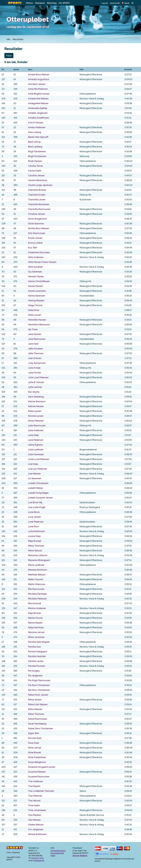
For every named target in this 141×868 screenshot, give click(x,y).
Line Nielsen (34, 473)
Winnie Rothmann (37, 834)
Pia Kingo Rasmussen (39, 680)
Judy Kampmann (37, 363)
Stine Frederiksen (37, 757)
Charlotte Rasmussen (39, 209)
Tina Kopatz (34, 786)
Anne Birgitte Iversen (39, 94)
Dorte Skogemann (37, 219)
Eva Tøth (33, 247)
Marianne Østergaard (39, 560)
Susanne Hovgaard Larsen (42, 767)
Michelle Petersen (37, 598)
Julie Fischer (35, 372)
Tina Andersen (35, 781)
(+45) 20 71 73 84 (37, 858)
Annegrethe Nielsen (38, 103)
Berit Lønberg (35, 146)
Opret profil (115, 3)
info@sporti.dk (39, 860)
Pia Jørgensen (35, 675)
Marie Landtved (36, 565)
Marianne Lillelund (38, 555)
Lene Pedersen (36, 440)
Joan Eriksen (35, 358)
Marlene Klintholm (38, 570)
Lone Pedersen (36, 522)
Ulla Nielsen (34, 820)
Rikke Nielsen (35, 709)
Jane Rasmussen (37, 339)
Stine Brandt (34, 752)
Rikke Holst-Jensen (38, 695)
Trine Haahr (34, 805)
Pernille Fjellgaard (38, 651)
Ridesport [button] (40, 3)
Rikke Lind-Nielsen (38, 704)
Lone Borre (34, 512)
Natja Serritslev (36, 627)
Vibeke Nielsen (36, 824)
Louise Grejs (34, 536)
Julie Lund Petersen (38, 377)
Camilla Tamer (36, 166)
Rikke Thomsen (36, 714)
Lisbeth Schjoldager (38, 493)
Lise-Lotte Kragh (37, 507)
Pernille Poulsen (36, 666)
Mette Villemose (37, 584)
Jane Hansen (35, 334)
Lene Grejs (33, 435)
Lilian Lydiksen (36, 449)
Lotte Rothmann (36, 531)
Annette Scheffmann (39, 118)
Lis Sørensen (35, 478)
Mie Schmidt (35, 603)
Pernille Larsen (36, 661)
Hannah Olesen (36, 276)
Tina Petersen (35, 796)
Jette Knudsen (35, 348)
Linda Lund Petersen (39, 459)
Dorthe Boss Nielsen (39, 228)
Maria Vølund (35, 550)
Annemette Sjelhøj (38, 108)
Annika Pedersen (37, 127)
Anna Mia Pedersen (38, 89)
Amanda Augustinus (39, 79)
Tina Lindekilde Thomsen (41, 791)
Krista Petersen (36, 421)
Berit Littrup (34, 142)
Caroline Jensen (36, 175)
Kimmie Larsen (36, 416)
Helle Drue (34, 310)
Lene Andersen (36, 430)
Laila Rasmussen (37, 425)
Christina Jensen (36, 214)
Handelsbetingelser (58, 850)
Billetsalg (52, 3)
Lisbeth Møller (36, 488)
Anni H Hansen (36, 122)
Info (8, 39)
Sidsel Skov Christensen (40, 728)
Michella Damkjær (38, 594)
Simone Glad (35, 738)
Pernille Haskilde (37, 656)
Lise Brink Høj (35, 502)
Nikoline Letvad (36, 632)
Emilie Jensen (35, 238)
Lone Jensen (34, 517)
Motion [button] (30, 3)
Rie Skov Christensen (39, 690)
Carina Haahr (35, 170)
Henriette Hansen (37, 320)
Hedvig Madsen (36, 300)
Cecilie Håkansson (38, 180)
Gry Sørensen (35, 271)
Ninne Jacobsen (36, 637)
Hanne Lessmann (37, 291)
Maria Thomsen (36, 546)
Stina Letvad (35, 748)
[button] (126, 3)
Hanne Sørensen (36, 296)
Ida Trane (33, 329)
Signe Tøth (34, 733)
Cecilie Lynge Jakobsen (40, 185)
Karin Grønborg (36, 396)
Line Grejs (33, 464)
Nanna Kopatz (35, 622)
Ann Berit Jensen (37, 84)
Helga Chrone (35, 305)
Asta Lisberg (35, 132)
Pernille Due (34, 647)
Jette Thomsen (36, 353)
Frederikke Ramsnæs (39, 252)
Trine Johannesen (37, 810)
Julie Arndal (34, 368)
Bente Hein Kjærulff (38, 137)
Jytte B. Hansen (36, 382)
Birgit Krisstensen (37, 156)
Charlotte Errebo (37, 195)
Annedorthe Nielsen (38, 98)
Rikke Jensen (35, 699)
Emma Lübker (35, 243)
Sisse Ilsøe (34, 743)
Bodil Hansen (35, 161)
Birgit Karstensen (37, 151)
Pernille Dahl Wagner (39, 642)
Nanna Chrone (35, 618)
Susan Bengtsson (37, 762)
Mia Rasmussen (36, 589)
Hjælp (53, 855)
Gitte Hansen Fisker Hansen (42, 262)
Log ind (105, 3)
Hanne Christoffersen (39, 281)
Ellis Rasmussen (37, 233)
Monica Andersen (37, 608)
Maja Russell (35, 541)
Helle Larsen (35, 315)
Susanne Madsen (37, 772)
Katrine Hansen (36, 406)
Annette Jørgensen (38, 113)
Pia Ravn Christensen (39, 685)
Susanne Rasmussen (39, 776)
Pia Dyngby (34, 671)
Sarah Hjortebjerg (37, 723)
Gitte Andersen (36, 257)
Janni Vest (33, 344)
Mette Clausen (36, 579)
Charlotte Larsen (37, 199)
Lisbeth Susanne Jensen (40, 497)
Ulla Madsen (35, 815)
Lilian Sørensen (36, 454)
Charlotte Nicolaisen (39, 204)
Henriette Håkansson (39, 324)
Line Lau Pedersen (38, 469)
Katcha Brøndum (37, 401)
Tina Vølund (34, 800)
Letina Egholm (36, 445)
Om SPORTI (64, 3)
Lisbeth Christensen (38, 483)
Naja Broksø (34, 613)
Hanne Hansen (36, 286)
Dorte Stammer (36, 223)
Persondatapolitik (57, 853)
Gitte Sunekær (36, 267)
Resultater (18, 39)
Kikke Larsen (35, 411)
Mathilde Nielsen (37, 574)
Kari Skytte (34, 392)
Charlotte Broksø (37, 190)
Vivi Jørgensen (36, 829)
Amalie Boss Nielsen (39, 74)
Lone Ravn (34, 526)
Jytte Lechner (35, 387)
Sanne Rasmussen (38, 719)
